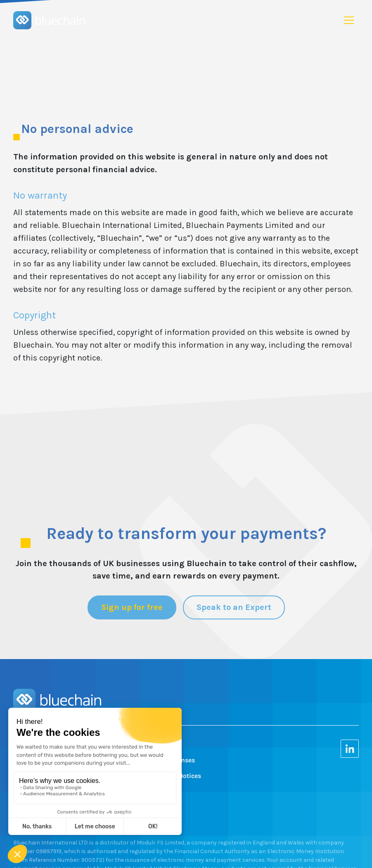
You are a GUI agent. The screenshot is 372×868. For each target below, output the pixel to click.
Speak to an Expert (234, 607)
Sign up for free (132, 607)
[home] (49, 20)
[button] (349, 20)
